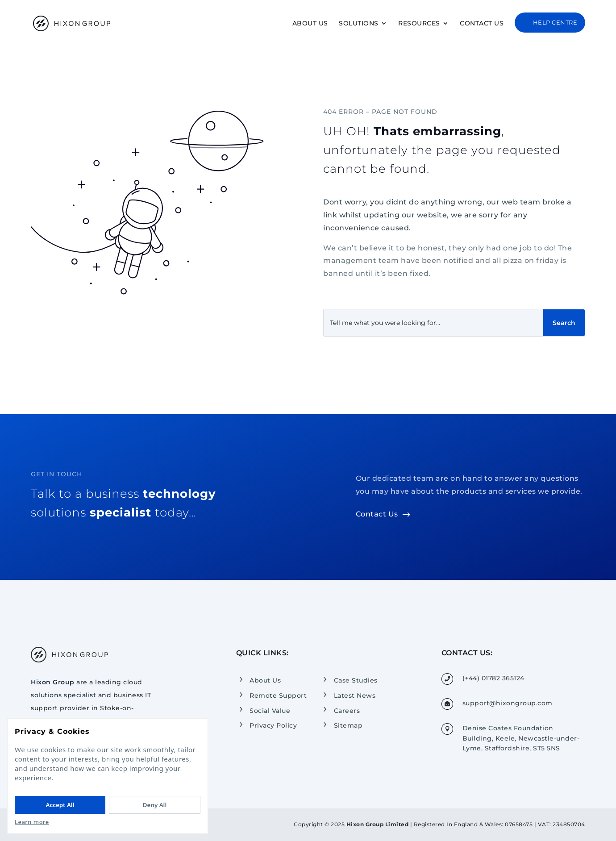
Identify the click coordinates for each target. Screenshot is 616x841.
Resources (419, 24)
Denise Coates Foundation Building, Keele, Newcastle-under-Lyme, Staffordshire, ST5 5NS (521, 738)
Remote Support (278, 695)
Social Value (270, 710)
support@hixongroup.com (508, 703)
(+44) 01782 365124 (493, 678)
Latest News (355, 695)
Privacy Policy (273, 725)
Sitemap (348, 725)
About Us (310, 24)
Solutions (359, 24)
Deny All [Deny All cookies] (155, 805)
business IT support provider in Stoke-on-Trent (91, 708)
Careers (347, 710)
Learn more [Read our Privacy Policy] (32, 822)
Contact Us (482, 24)
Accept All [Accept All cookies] (60, 805)
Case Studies (356, 680)
